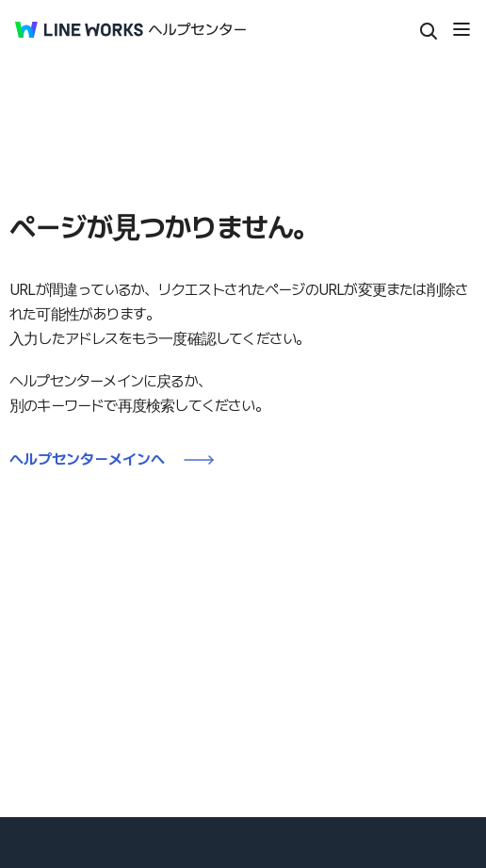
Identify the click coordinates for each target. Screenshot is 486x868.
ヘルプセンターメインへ (87, 459)
